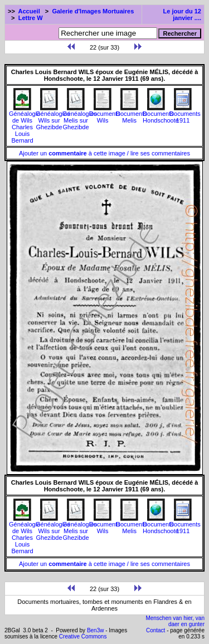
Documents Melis (132, 114)
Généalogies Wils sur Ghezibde (53, 118)
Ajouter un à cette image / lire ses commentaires (104, 153)
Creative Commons (83, 636)
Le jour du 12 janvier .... (182, 14)
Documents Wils (105, 114)
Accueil (29, 11)
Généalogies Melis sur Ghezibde (80, 118)
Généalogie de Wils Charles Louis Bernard (25, 124)
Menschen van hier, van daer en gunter (175, 621)
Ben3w (96, 630)
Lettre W (31, 18)
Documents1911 (185, 114)
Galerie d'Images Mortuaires (93, 11)
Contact (155, 630)
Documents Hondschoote (161, 114)
